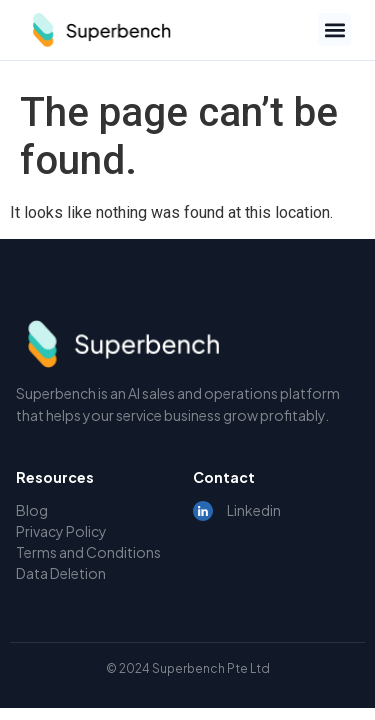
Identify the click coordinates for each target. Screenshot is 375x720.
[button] (334, 29)
